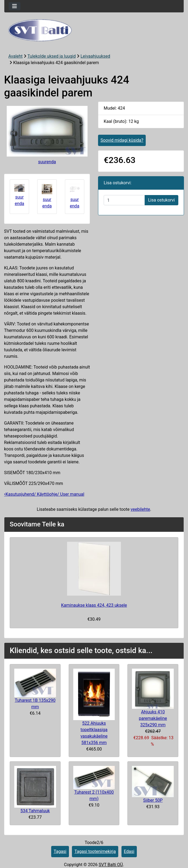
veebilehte (140, 509)
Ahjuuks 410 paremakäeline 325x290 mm (153, 718)
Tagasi (60, 851)
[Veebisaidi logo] (94, 30)
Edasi (129, 851)
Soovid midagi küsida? (122, 140)
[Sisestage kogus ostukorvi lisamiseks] (124, 200)
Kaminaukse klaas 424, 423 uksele (94, 605)
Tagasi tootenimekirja (95, 851)
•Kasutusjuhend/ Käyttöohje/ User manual (44, 494)
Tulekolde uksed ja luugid (52, 56)
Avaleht (15, 56)
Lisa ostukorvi (161, 200)
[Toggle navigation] (15, 6)
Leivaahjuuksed (95, 56)
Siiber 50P (153, 800)
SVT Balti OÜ (111, 865)
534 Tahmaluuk (35, 811)
